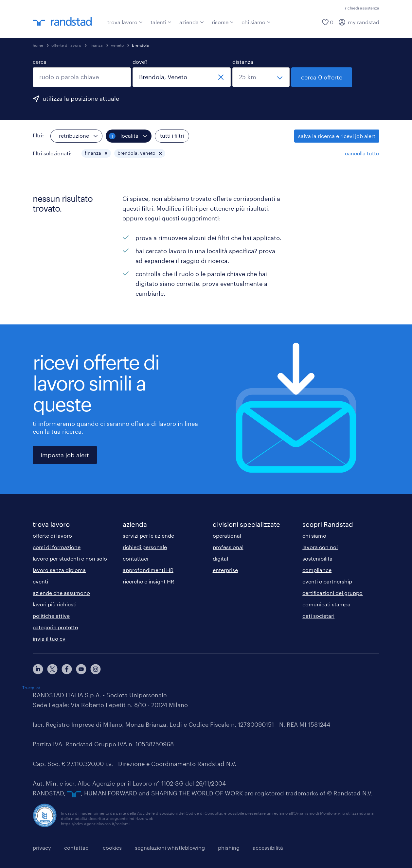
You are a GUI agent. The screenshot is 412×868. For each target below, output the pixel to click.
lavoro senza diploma (59, 570)
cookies (112, 848)
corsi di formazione (57, 547)
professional (228, 547)
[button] (106, 153)
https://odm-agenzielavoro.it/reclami (95, 824)
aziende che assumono (61, 593)
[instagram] (96, 669)
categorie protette (55, 627)
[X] (52, 669)
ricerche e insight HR (148, 581)
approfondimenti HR (148, 570)
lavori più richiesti (55, 604)
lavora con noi (320, 547)
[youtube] (81, 669)
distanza (243, 62)
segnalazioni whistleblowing (170, 848)
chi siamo (256, 22)
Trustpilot (31, 687)
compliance (317, 570)
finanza (96, 45)
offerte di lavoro (66, 45)
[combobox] (82, 77)
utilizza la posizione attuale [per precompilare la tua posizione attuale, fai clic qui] (81, 98)
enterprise (225, 570)
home (38, 45)
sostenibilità (317, 558)
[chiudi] (221, 77)
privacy (42, 848)
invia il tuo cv (49, 639)
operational (227, 536)
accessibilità (268, 848)
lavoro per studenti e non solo (70, 558)
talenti (161, 22)
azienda (192, 22)
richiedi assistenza (362, 8)
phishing (229, 848)
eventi (40, 581)
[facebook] (67, 669)
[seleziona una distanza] (261, 77)
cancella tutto (362, 153)
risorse (223, 22)
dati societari (318, 616)
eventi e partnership (327, 581)
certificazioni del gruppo (332, 593)
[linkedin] (38, 669)
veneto (117, 45)
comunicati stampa (326, 604)
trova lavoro (125, 22)
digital (220, 558)
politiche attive (51, 616)
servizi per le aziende (148, 536)
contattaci (135, 558)
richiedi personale (145, 547)
